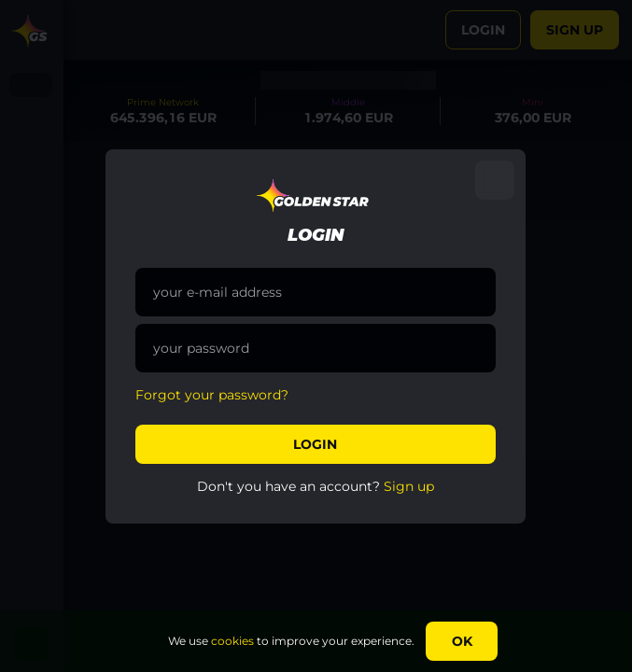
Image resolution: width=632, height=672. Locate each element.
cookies (232, 641)
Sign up (409, 486)
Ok (462, 641)
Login (315, 444)
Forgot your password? (212, 395)
